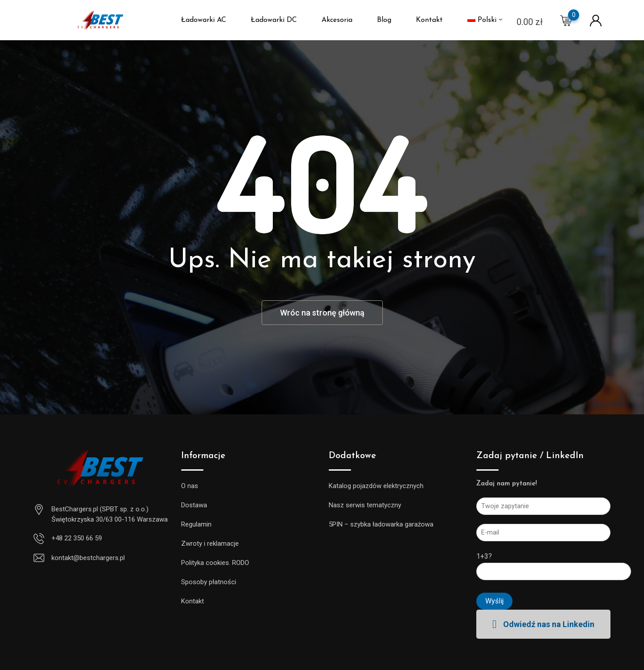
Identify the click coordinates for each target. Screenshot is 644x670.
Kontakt (429, 20)
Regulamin (196, 524)
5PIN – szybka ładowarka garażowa (381, 524)
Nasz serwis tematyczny (365, 505)
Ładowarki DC (274, 20)
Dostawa (194, 505)
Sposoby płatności (209, 582)
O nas (190, 486)
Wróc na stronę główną (322, 313)
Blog (384, 20)
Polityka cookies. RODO (215, 563)
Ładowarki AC (204, 20)
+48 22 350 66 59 (77, 538)
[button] (543, 624)
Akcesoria (337, 20)
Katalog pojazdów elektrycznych (376, 486)
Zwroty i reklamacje (210, 544)
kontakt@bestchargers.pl (88, 558)
